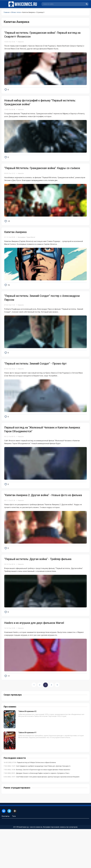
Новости (21, 42)
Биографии (22, 249)
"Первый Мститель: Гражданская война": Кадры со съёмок (42, 176)
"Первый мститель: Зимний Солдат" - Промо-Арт (35, 383)
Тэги (14, 855)
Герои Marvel (31, 249)
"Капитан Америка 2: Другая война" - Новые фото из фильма (43, 522)
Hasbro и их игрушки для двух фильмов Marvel (34, 658)
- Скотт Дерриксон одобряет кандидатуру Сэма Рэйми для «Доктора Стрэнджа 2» (37, 805)
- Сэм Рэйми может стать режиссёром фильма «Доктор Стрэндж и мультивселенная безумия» (42, 816)
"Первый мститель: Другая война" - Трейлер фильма (38, 590)
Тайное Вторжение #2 (27, 750)
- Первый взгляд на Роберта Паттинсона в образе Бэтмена (30, 801)
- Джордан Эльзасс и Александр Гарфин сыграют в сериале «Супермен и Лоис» (37, 812)
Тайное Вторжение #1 (27, 771)
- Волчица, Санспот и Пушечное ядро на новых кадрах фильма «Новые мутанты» (37, 809)
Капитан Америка (15, 244)
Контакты (6, 855)
